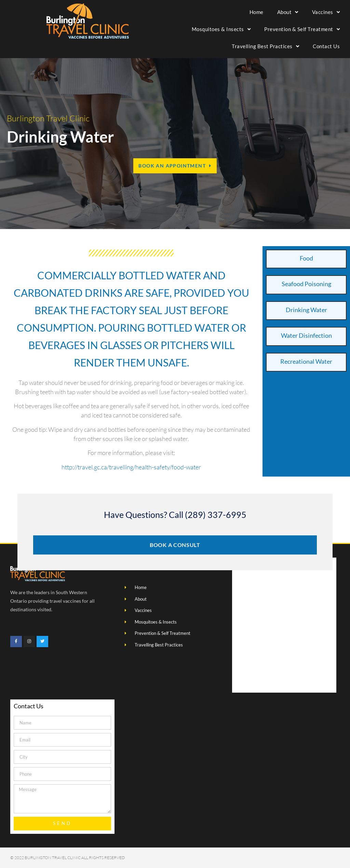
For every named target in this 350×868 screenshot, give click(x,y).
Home (257, 12)
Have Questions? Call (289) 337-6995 (175, 515)
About (288, 12)
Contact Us (326, 46)
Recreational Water (306, 361)
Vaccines (326, 12)
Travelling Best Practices (265, 46)
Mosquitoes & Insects (221, 29)
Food (306, 258)
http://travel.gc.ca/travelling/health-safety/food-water (131, 467)
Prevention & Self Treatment (302, 29)
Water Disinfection (306, 335)
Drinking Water (306, 310)
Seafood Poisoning (306, 284)
